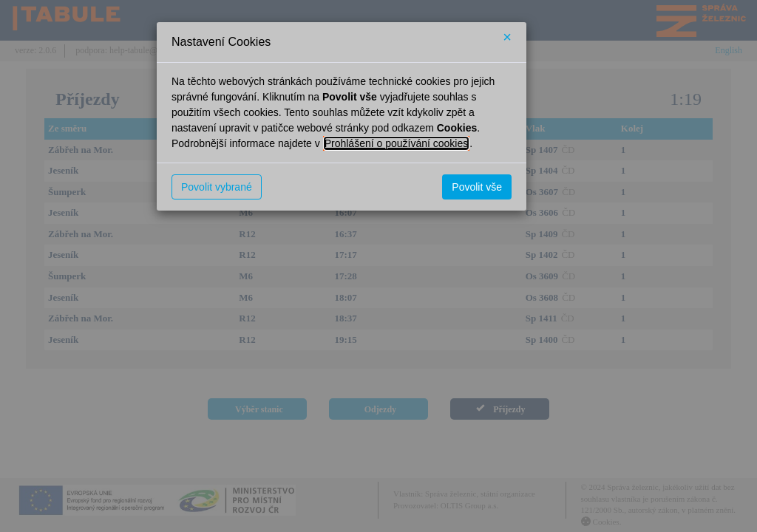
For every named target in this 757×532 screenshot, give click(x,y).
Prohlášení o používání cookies (397, 143)
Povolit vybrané (217, 187)
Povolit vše (477, 187)
